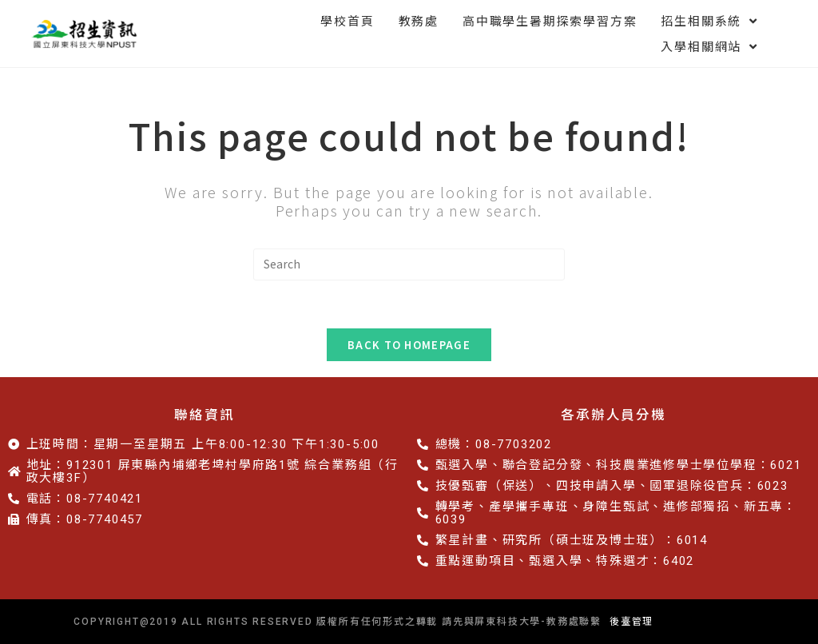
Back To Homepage (409, 345)
